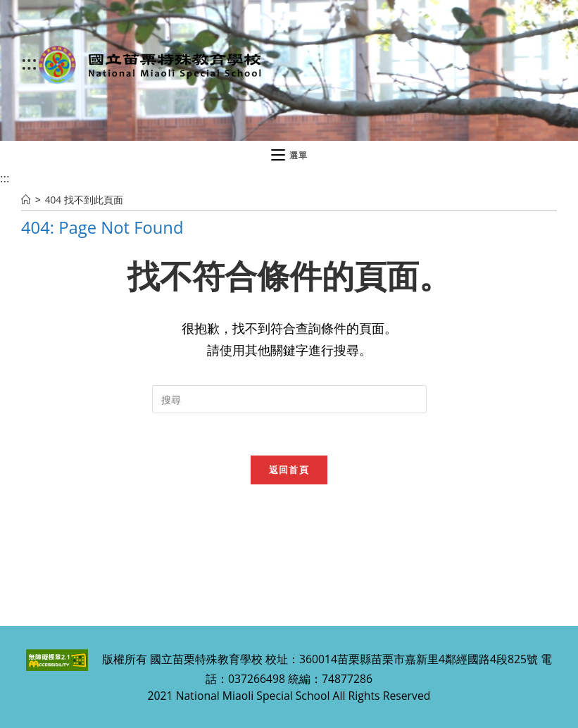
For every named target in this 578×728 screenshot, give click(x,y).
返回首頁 (289, 470)
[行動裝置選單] (289, 156)
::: (29, 62)
